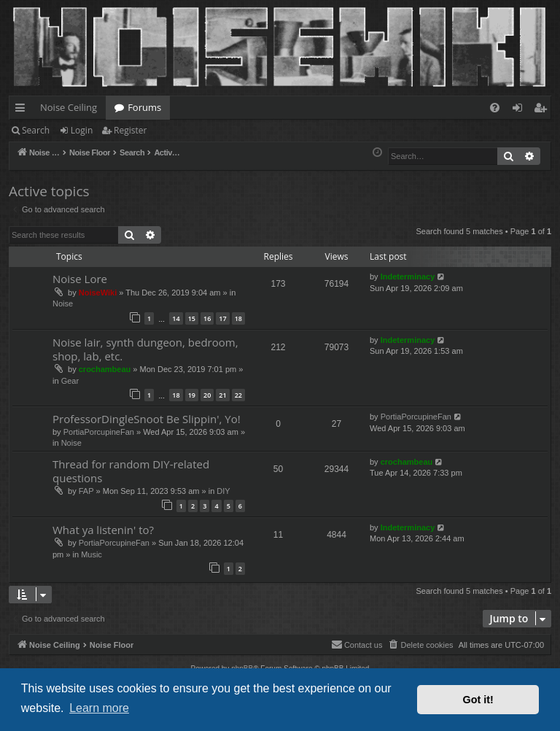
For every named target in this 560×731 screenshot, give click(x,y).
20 (207, 395)
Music (92, 554)
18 (238, 318)
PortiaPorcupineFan (99, 432)
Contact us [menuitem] (357, 644)
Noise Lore (80, 279)
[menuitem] (495, 108)
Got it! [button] (478, 700)
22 (238, 395)
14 (176, 318)
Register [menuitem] (543, 110)
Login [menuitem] (520, 110)
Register (130, 130)
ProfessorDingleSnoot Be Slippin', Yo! (147, 419)
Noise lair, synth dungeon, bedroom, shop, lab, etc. (145, 349)
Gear (70, 381)
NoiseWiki (98, 293)
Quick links (23, 110)
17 (222, 318)
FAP (86, 491)
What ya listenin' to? (103, 530)
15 (192, 318)
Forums (144, 107)
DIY (223, 491)
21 (222, 395)
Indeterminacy (408, 276)
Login (82, 130)
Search (36, 130)
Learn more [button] (99, 708)
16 (207, 318)
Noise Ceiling (69, 107)
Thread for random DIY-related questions (131, 471)
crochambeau (105, 369)
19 (192, 395)
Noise (63, 303)
